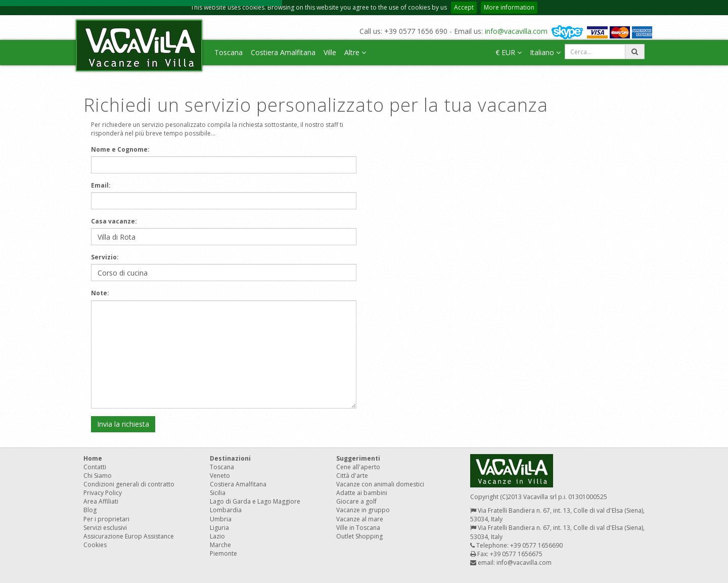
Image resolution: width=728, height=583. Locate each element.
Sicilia (218, 493)
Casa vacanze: (114, 221)
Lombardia (226, 510)
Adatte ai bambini (362, 493)
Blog (90, 510)
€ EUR (509, 52)
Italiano (545, 52)
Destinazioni (230, 458)
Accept (464, 7)
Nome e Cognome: (120, 149)
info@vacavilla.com (516, 31)
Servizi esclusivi (105, 528)
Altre (355, 52)
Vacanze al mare (360, 519)
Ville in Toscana (358, 528)
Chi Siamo (98, 476)
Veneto (220, 476)
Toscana (229, 52)
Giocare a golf (356, 501)
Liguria (219, 528)
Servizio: (105, 257)
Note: (100, 293)
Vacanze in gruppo (363, 510)
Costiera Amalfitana (283, 52)
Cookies (95, 545)
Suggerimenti (358, 458)
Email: (101, 185)
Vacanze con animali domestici (380, 484)
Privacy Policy (103, 493)
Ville (330, 52)
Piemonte (223, 553)
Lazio (217, 536)
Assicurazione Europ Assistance (129, 536)
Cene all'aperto (358, 467)
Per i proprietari (106, 519)
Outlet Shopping (359, 536)
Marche (220, 545)
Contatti (95, 467)
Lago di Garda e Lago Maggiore (255, 501)
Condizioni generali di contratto (129, 484)
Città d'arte (352, 476)
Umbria (221, 519)
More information (509, 7)
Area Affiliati (101, 501)
